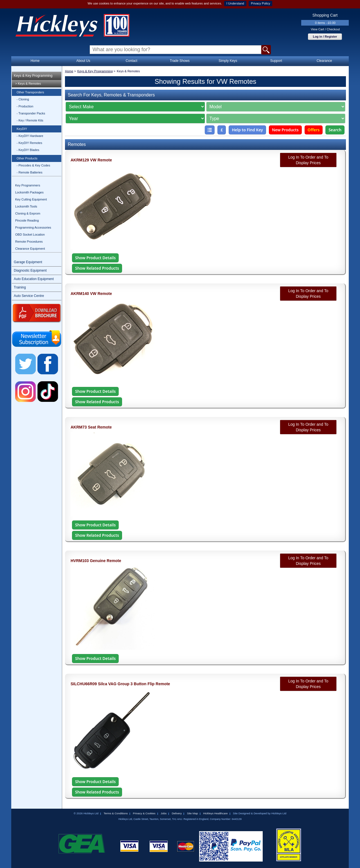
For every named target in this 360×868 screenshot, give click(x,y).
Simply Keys (228, 61)
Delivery (177, 813)
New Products (285, 130)
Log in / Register (325, 37)
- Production (25, 106)
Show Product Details (95, 258)
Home (35, 61)
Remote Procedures (29, 242)
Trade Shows (180, 61)
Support (276, 61)
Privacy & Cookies (144, 813)
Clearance (324, 61)
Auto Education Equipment (34, 279)
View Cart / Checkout (325, 29)
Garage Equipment (28, 262)
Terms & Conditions (116, 813)
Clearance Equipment (30, 249)
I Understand (235, 3)
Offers (314, 130)
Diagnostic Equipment (30, 270)
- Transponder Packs (31, 113)
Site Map (193, 813)
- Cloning (23, 99)
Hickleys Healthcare (215, 813)
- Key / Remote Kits (30, 120)
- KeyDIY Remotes (29, 143)
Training (20, 287)
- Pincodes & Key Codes (33, 165)
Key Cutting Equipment (31, 199)
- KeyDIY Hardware (30, 136)
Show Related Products (97, 268)
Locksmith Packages (29, 192)
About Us (83, 61)
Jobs (164, 813)
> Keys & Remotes (28, 84)
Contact (131, 61)
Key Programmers (28, 185)
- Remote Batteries (30, 172)
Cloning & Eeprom (28, 213)
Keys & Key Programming (33, 76)
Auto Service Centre (29, 296)
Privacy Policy (260, 3)
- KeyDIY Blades (28, 150)
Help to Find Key (247, 130)
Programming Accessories (33, 227)
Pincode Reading (27, 220)
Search (335, 130)
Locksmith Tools (26, 206)
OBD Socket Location (30, 235)
